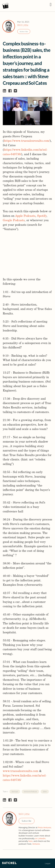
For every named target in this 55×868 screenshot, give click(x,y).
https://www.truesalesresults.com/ (27, 141)
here (31, 841)
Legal (48, 864)
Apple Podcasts (25, 216)
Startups (15, 792)
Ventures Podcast (30, 792)
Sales (45, 792)
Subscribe (24, 31)
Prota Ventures (44, 827)
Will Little (23, 25)
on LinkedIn (40, 838)
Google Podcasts (14, 220)
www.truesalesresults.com (21, 771)
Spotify (42, 216)
